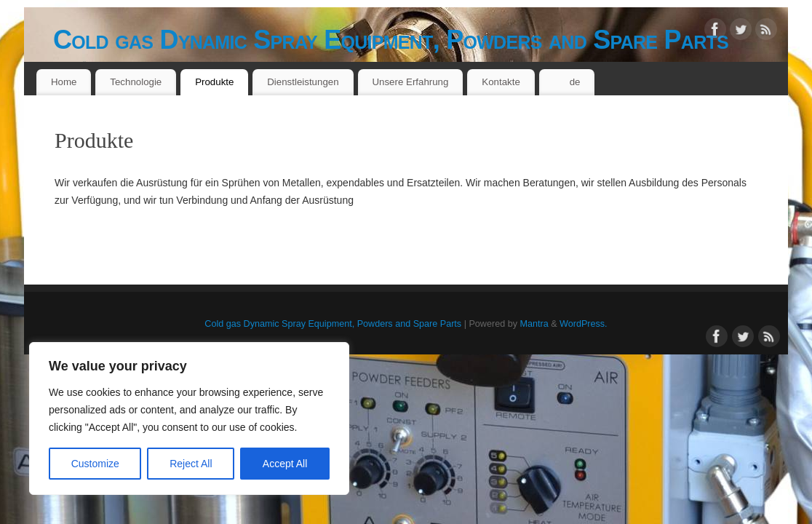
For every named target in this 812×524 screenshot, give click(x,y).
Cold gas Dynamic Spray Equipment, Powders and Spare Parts (391, 40)
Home (64, 82)
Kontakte (501, 82)
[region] (189, 418)
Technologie (136, 82)
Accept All (285, 464)
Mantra (534, 324)
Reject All (191, 464)
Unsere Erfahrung (410, 82)
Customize (95, 464)
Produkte (214, 82)
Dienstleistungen (303, 82)
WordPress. (584, 324)
